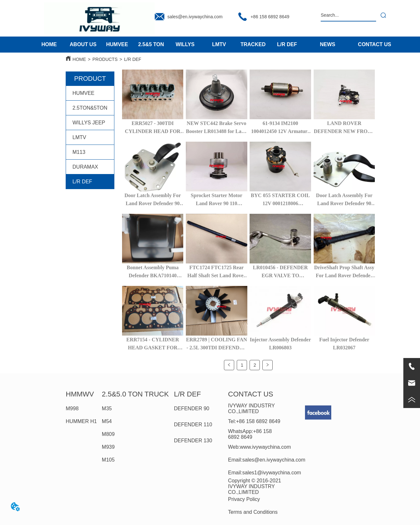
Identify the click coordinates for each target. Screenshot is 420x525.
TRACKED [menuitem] (253, 44)
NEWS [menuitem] (327, 44)
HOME (79, 59)
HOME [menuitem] (49, 44)
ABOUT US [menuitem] (83, 44)
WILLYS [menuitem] (185, 44)
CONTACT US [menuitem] (375, 44)
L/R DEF (133, 59)
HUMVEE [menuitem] (117, 44)
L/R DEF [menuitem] (287, 44)
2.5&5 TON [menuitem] (151, 44)
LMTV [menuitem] (219, 44)
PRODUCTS (105, 59)
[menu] (168, 45)
